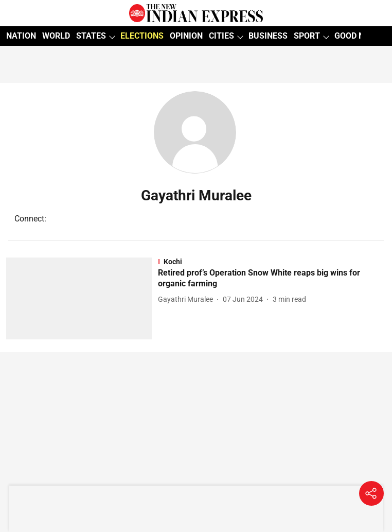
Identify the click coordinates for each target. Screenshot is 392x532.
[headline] (272, 279)
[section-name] (272, 262)
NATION (21, 36)
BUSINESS (268, 36)
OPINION (186, 36)
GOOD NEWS (358, 36)
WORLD (56, 36)
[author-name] (188, 299)
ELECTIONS (142, 36)
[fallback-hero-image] (82, 298)
